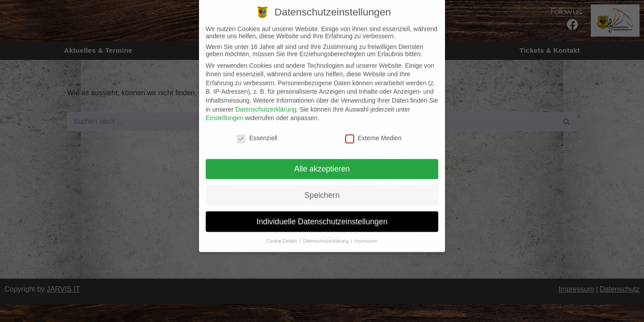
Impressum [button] (366, 234)
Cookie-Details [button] (282, 234)
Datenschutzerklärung (266, 102)
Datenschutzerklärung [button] (326, 234)
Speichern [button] (322, 188)
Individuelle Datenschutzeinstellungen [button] (322, 215)
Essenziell (257, 131)
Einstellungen (225, 111)
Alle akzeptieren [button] (322, 162)
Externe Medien (373, 131)
